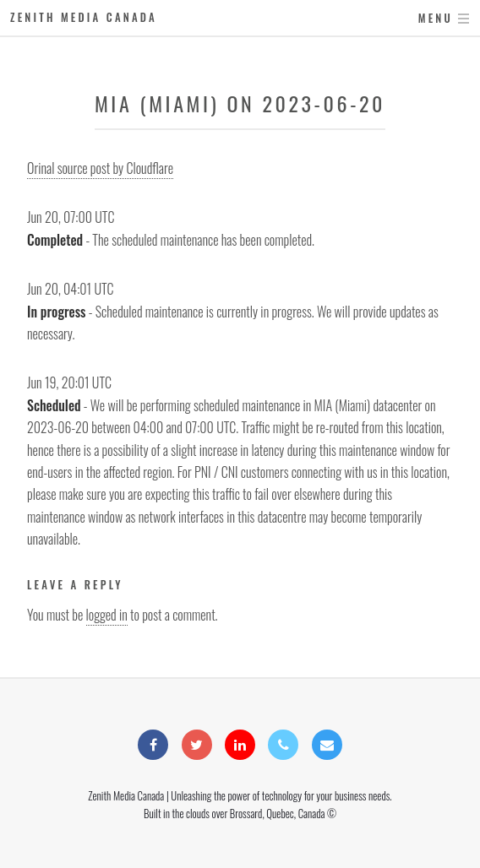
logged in (107, 615)
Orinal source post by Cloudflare (100, 168)
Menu (436, 18)
